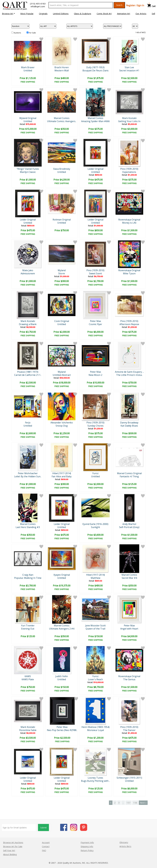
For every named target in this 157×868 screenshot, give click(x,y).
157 (128, 803)
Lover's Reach (95, 679)
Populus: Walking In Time (28, 578)
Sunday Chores (95, 426)
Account (46, 842)
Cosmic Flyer (95, 324)
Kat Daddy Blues (129, 426)
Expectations (129, 172)
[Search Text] (81, 5)
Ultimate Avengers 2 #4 (62, 629)
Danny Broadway (129, 423)
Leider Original (95, 169)
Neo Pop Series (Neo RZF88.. (62, 730)
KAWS (28, 676)
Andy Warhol (129, 524)
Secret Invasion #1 (129, 70)
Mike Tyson (129, 273)
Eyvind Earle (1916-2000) (95, 524)
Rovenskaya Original (129, 220)
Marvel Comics (62, 118)
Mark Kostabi (129, 118)
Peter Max (95, 321)
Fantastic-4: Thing (129, 476)
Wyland (62, 270)
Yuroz (95, 473)
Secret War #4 (129, 578)
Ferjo (28, 423)
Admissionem (28, 273)
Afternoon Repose (129, 324)
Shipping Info (87, 846)
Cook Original (62, 321)
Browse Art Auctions (13, 842)
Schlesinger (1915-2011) (129, 778)
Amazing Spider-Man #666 (95, 121)
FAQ (44, 850)
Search (119, 5)
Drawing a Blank (28, 324)
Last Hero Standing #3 (28, 527)
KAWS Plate (28, 679)
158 (135, 803)
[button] (8, 14)
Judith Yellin (62, 676)
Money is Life (129, 223)
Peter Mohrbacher (28, 473)
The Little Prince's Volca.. (129, 375)
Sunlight (95, 527)
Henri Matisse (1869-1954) (95, 727)
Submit (43, 828)
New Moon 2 (95, 375)
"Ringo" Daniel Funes (28, 169)
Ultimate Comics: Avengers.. (62, 121)
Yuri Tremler (28, 626)
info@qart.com (38, 6)
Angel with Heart (129, 629)
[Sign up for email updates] (19, 827)
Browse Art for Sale (13, 846)
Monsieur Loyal (95, 730)
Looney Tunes (95, 778)
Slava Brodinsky (62, 169)
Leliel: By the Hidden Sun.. (28, 476)
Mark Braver (28, 67)
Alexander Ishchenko (62, 423)
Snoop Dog (62, 426)
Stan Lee (129, 67)
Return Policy (87, 850)
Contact (46, 846)
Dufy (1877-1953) (95, 67)
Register (131, 5)
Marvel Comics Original (129, 473)
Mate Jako (28, 270)
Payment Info (87, 842)
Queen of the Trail (95, 629)
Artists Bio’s (125, 846)
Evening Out (28, 629)
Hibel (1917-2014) (62, 473)
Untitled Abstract (62, 375)
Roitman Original (62, 220)
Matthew (95, 578)
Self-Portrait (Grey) (129, 527)
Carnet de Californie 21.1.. (28, 375)
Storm (62, 273)
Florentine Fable (28, 730)
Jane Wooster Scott (95, 626)
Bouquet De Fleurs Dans (95, 70)
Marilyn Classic (28, 172)
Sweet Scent (95, 273)
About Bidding (10, 854)
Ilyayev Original (62, 575)
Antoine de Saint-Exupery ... (129, 372)
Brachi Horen (62, 67)
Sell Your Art (9, 850)
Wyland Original (28, 118)
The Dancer (129, 730)
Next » (143, 803)
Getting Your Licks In (129, 121)
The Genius (129, 679)
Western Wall (62, 70)
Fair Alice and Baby (62, 476)
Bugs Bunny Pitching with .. (95, 781)
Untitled (28, 70)
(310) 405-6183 (38, 4)
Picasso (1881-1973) (28, 372)
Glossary (124, 842)
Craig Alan (28, 575)
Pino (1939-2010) (129, 169)
